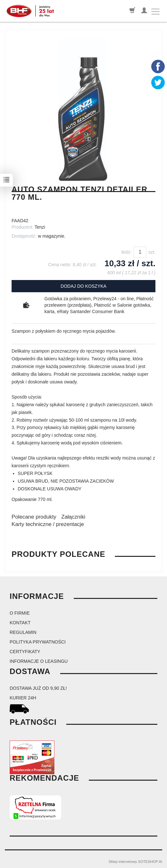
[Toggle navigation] (155, 12)
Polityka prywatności (38, 642)
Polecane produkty (34, 517)
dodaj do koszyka (83, 286)
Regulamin (23, 632)
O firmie (20, 613)
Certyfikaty (25, 652)
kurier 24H (23, 698)
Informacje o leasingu (39, 661)
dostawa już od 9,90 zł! (38, 688)
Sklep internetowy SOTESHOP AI (135, 862)
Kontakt (20, 623)
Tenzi (40, 227)
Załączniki (73, 517)
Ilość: (127, 252)
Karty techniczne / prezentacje (48, 524)
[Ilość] (140, 252)
